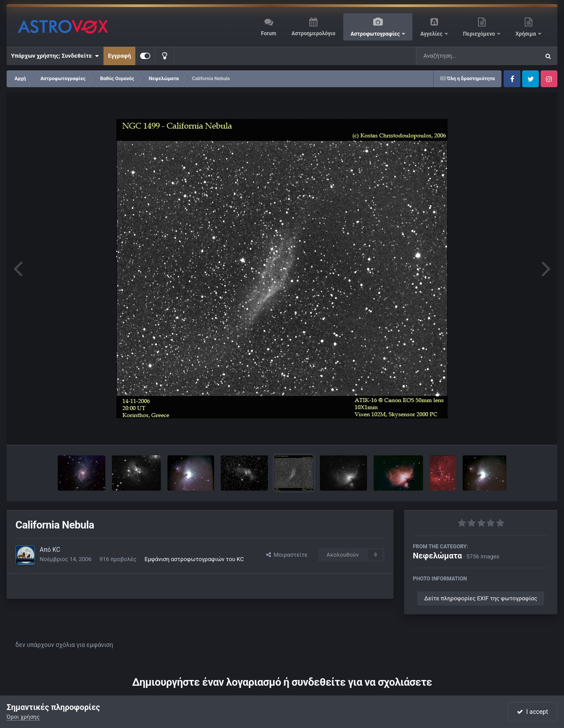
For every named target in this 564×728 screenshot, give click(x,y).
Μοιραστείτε (287, 555)
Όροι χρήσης (23, 717)
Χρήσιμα (526, 34)
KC (56, 550)
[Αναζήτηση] (460, 56)
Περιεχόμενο (480, 34)
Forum (269, 33)
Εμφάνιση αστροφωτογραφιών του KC (194, 559)
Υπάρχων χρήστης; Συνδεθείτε (55, 56)
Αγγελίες (432, 34)
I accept (532, 712)
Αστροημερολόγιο (313, 33)
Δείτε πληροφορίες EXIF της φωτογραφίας (481, 598)
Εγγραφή (119, 56)
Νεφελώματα (437, 556)
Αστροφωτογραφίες (376, 34)
